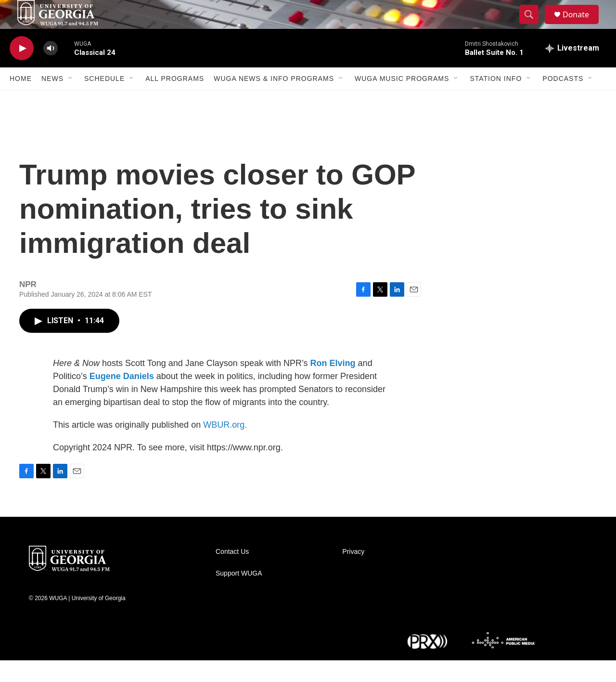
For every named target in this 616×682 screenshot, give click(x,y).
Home (21, 100)
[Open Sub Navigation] (71, 100)
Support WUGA (239, 595)
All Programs (175, 100)
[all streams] (572, 70)
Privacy (353, 573)
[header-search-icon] (533, 26)
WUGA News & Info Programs (274, 100)
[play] (22, 70)
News (52, 100)
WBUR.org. (225, 446)
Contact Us (232, 573)
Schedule (104, 100)
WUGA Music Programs (402, 100)
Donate (582, 25)
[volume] (51, 70)
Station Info (496, 100)
